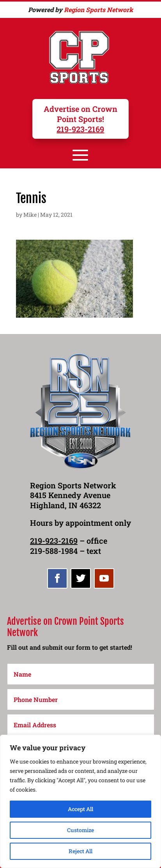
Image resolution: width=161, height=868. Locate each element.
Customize (80, 830)
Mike (30, 215)
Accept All (80, 809)
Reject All (80, 851)
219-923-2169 (80, 129)
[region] (80, 801)
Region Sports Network (98, 10)
